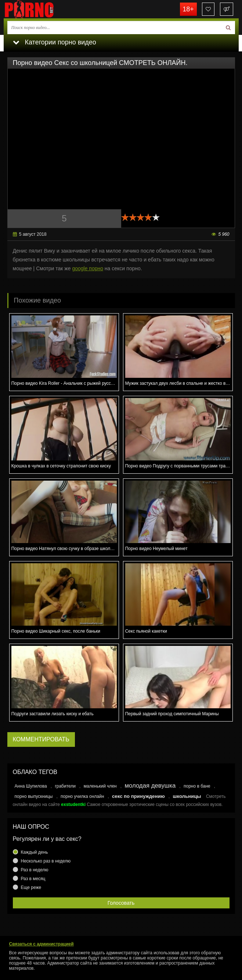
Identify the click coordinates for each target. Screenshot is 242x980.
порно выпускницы (34, 796)
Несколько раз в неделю (46, 861)
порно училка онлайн (82, 796)
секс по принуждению (138, 796)
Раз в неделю (35, 870)
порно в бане (197, 786)
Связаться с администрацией (41, 944)
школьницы (187, 796)
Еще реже (31, 887)
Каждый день (35, 852)
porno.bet (40, 9)
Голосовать (121, 903)
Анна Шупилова (31, 786)
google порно (88, 268)
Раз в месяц (33, 879)
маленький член (100, 786)
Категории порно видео (55, 42)
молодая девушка (150, 786)
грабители (65, 786)
